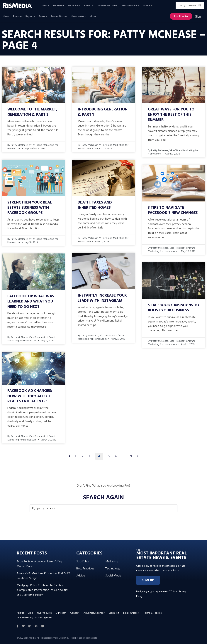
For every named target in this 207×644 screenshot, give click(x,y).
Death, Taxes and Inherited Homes (95, 205)
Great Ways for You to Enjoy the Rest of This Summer (171, 115)
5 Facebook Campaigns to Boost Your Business (174, 308)
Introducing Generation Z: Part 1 (103, 112)
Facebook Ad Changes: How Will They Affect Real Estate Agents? (30, 396)
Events (89, 5)
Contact (75, 613)
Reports (74, 5)
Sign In (200, 17)
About (20, 613)
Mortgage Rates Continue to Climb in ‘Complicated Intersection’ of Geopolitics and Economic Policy (43, 590)
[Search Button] (200, 6)
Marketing (112, 562)
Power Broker (108, 5)
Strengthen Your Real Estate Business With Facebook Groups (30, 208)
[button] (148, 580)
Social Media (113, 576)
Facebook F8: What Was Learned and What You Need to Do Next (31, 302)
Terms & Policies (153, 613)
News (46, 5)
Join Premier (181, 17)
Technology (113, 569)
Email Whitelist (131, 613)
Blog (30, 613)
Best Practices (85, 569)
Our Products (44, 613)
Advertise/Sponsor (94, 613)
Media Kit (114, 613)
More (146, 5)
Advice (81, 576)
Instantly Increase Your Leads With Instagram (102, 298)
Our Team (61, 613)
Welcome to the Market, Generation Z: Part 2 (32, 112)
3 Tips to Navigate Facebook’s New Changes (173, 210)
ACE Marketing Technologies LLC (35, 618)
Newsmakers (130, 5)
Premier (59, 5)
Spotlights (83, 562)
